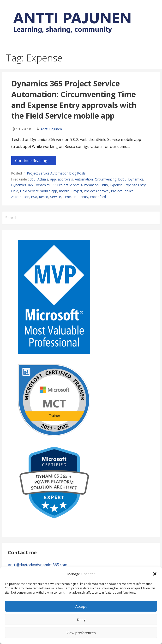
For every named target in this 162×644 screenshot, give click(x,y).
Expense (116, 185)
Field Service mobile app (39, 191)
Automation (84, 179)
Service (56, 197)
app (53, 179)
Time (67, 197)
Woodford (98, 197)
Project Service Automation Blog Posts (56, 173)
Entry (104, 185)
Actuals (43, 179)
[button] (155, 574)
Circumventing (106, 179)
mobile (64, 191)
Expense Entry (135, 185)
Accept (81, 606)
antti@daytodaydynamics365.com (38, 565)
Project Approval (97, 191)
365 (33, 179)
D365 (122, 179)
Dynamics (136, 179)
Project (77, 191)
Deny (81, 620)
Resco (44, 197)
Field (15, 191)
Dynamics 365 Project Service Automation (67, 185)
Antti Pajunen (51, 129)
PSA (34, 197)
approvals (65, 179)
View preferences (81, 633)
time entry (80, 197)
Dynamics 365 (22, 185)
